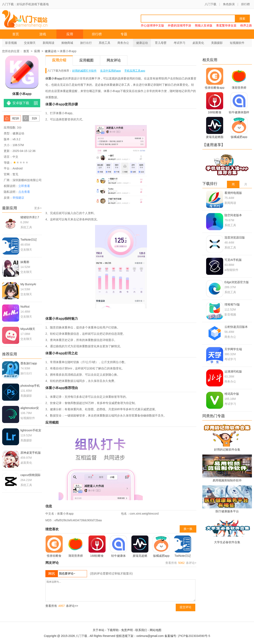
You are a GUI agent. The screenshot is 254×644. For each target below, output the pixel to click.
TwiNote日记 (183, 546)
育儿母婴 (161, 43)
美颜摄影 (217, 43)
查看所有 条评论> (181, 563)
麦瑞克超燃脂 (140, 547)
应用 (70, 34)
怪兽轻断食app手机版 (54, 547)
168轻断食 (97, 546)
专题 (124, 34)
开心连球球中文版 (152, 25)
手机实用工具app (135, 71)
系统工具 (105, 43)
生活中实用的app (111, 71)
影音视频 (11, 43)
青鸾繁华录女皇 (226, 25)
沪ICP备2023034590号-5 (194, 636)
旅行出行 (86, 43)
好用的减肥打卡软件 (84, 71)
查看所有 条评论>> (62, 606)
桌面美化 (198, 43)
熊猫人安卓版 (204, 25)
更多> (38, 208)
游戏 (43, 34)
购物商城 (67, 43)
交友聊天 (30, 43)
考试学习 (179, 43)
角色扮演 (229, 4)
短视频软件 (237, 43)
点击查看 (24, 192)
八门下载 (210, 4)
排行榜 (245, 4)
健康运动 (142, 43)
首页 (16, 34)
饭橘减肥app (161, 546)
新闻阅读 (49, 43)
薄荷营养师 (76, 546)
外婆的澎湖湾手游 (179, 25)
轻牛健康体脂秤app (118, 547)
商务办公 (123, 43)
